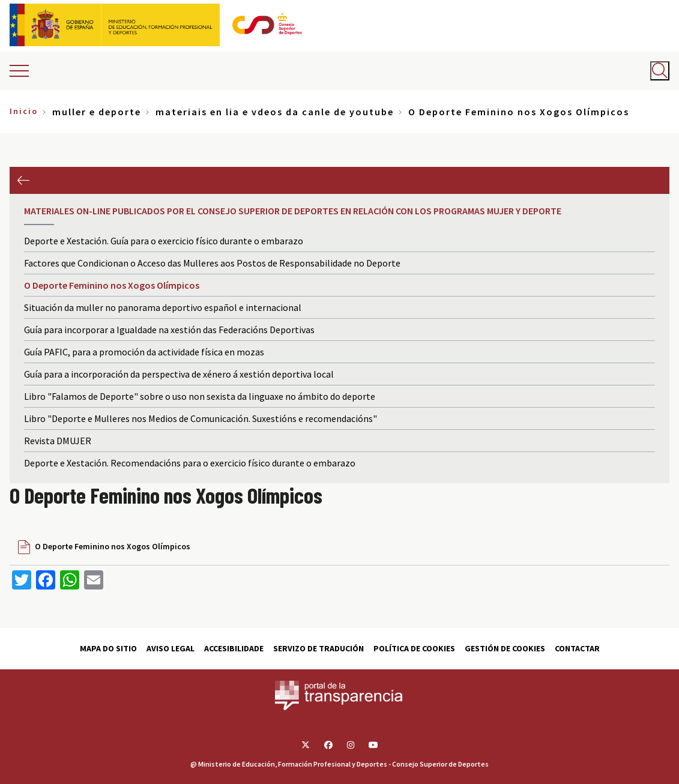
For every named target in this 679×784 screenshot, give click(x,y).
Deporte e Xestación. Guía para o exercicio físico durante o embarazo (164, 241)
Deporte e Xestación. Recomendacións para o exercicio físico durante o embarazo (190, 463)
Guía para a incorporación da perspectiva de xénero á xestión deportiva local (179, 374)
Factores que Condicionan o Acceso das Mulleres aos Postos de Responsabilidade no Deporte (212, 263)
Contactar (577, 648)
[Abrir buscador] (660, 71)
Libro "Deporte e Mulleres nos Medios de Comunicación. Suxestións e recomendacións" (201, 418)
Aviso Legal (171, 648)
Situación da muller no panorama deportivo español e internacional (163, 307)
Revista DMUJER (58, 441)
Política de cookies (414, 648)
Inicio (24, 111)
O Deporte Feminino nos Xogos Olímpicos (112, 285)
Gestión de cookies (505, 648)
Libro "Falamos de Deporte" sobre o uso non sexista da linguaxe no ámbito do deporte (200, 396)
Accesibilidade (234, 648)
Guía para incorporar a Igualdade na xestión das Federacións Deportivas (169, 330)
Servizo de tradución (318, 648)
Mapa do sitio (108, 648)
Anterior (23, 180)
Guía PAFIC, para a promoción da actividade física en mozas (144, 352)
